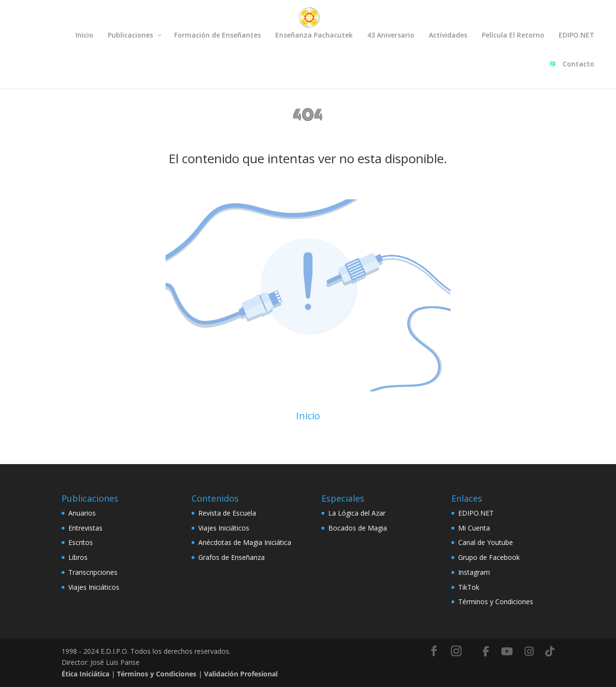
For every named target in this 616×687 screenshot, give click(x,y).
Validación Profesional (241, 674)
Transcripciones (93, 572)
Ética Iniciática (85, 674)
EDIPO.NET (476, 513)
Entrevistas (85, 528)
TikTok (469, 587)
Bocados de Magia (358, 528)
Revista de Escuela (227, 513)
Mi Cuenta (474, 528)
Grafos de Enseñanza (231, 557)
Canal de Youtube (486, 542)
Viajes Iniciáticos (94, 587)
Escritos (81, 542)
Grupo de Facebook (489, 557)
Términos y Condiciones (496, 602)
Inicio (308, 416)
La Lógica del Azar (357, 513)
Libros (78, 557)
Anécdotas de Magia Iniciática (245, 542)
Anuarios (82, 513)
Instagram (474, 572)
